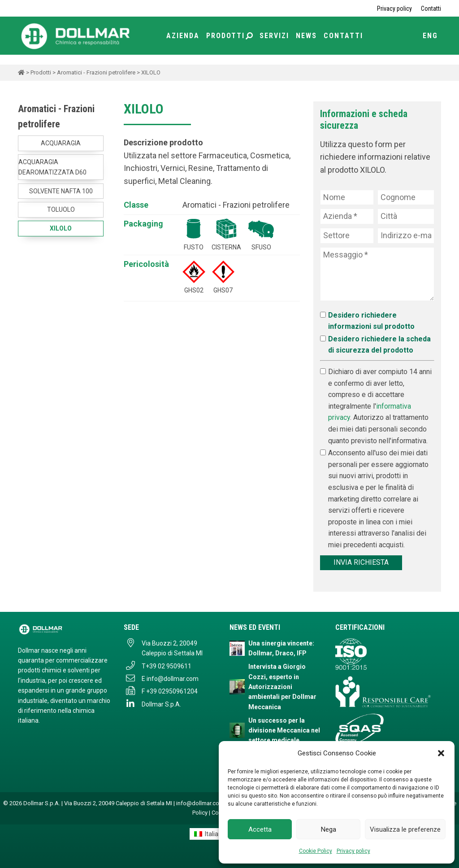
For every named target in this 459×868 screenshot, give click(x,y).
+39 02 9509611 (169, 666)
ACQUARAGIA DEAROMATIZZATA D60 (52, 167)
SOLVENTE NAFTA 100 (61, 191)
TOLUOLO (61, 209)
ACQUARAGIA (61, 143)
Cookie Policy (316, 851)
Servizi (274, 36)
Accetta (260, 829)
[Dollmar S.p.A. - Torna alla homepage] (64, 629)
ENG (430, 36)
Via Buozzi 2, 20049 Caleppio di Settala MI (172, 648)
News (306, 36)
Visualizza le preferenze (405, 829)
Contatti (431, 9)
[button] (441, 753)
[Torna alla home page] (76, 35)
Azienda (183, 36)
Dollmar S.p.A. (161, 704)
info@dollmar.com (173, 679)
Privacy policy (353, 851)
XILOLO (61, 228)
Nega (329, 829)
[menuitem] (210, 834)
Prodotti (229, 36)
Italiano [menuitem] (215, 834)
